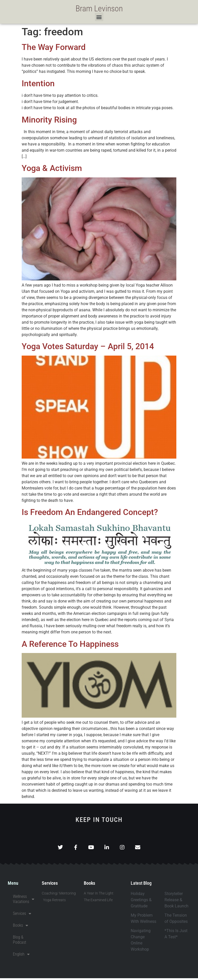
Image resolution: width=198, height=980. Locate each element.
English (21, 956)
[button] (99, 17)
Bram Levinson (99, 8)
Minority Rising (49, 120)
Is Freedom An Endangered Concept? (90, 512)
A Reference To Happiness (70, 644)
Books (20, 927)
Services (22, 915)
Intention (38, 83)
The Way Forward (54, 47)
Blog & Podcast (20, 942)
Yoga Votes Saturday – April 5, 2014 (88, 346)
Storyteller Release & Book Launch (176, 902)
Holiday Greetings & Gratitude (141, 902)
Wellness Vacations (24, 901)
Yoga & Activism (52, 168)
